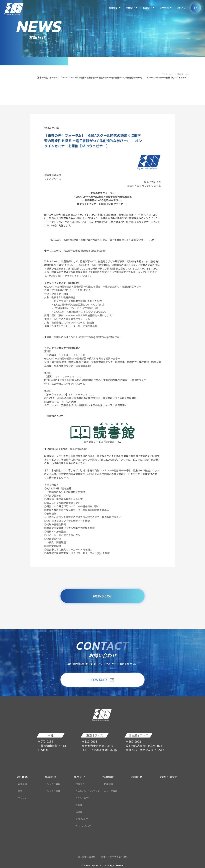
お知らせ (181, 8)
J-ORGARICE (82, 819)
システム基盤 (53, 791)
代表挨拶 (22, 784)
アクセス (22, 798)
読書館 (79, 805)
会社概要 (22, 777)
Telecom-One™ (83, 826)
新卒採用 (109, 784)
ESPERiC (80, 784)
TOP (165, 74)
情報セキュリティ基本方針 (114, 857)
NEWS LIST (114, 597)
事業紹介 (51, 777)
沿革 (20, 791)
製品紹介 (79, 777)
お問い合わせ (168, 777)
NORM (79, 812)
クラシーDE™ (82, 798)
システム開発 (53, 784)
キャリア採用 (111, 791)
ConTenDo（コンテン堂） (89, 791)
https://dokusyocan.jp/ (74, 450)
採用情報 (108, 777)
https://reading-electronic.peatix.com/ (85, 251)
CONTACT (102, 680)
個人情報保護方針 (86, 857)
